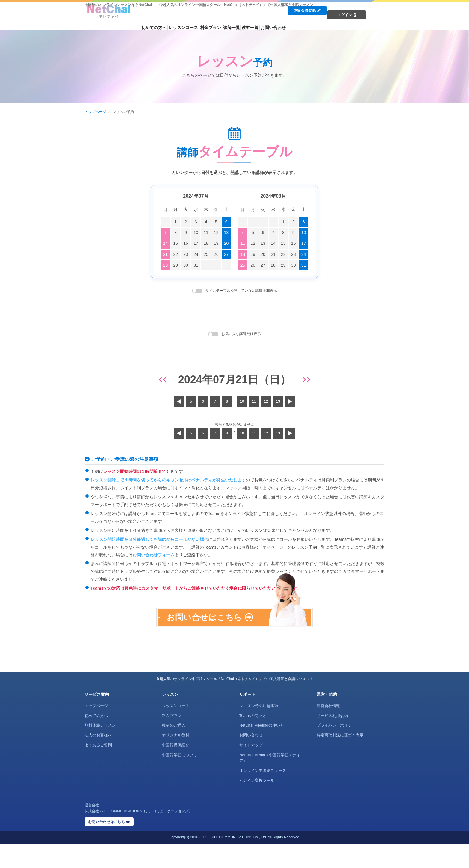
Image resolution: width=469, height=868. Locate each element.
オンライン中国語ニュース (263, 794)
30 (186, 265)
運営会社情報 (328, 730)
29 (175, 265)
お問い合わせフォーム (154, 555)
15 (175, 243)
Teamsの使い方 (253, 740)
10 (196, 233)
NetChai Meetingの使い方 (262, 750)
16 (186, 243)
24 (196, 254)
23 (186, 254)
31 (196, 265)
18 (206, 243)
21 (166, 254)
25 (206, 254)
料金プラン (249, 22)
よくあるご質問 (98, 769)
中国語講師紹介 (176, 769)
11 (206, 233)
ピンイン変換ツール (257, 804)
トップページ (95, 112)
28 (166, 265)
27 (226, 254)
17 (196, 243)
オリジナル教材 (176, 759)
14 (166, 243)
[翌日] (306, 380)
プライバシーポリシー (336, 750)
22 (175, 254)
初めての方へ (186, 22)
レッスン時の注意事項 (259, 730)
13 (226, 233)
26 (216, 254)
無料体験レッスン (100, 750)
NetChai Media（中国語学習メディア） (270, 782)
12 (216, 233)
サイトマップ (251, 769)
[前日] (163, 380)
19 (216, 243)
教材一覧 (297, 22)
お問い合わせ (324, 22)
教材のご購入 (174, 750)
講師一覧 (274, 22)
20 (226, 243)
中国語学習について (179, 779)
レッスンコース (219, 22)
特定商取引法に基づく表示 (340, 759)
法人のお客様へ (98, 759)
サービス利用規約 (332, 740)
